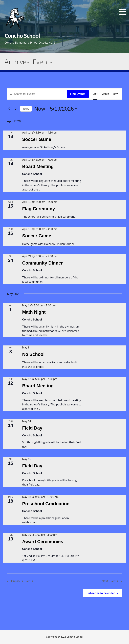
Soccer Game (37, 139)
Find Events (78, 94)
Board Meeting (38, 167)
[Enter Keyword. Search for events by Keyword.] (37, 94)
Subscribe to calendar (101, 593)
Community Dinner (42, 263)
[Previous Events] (9, 109)
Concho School (22, 36)
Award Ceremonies (43, 542)
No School (33, 354)
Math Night (34, 312)
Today (26, 109)
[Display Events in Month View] (105, 94)
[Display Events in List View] (95, 94)
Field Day (32, 428)
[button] (124, 8)
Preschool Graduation (46, 504)
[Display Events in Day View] (115, 94)
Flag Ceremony (39, 209)
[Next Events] (16, 109)
